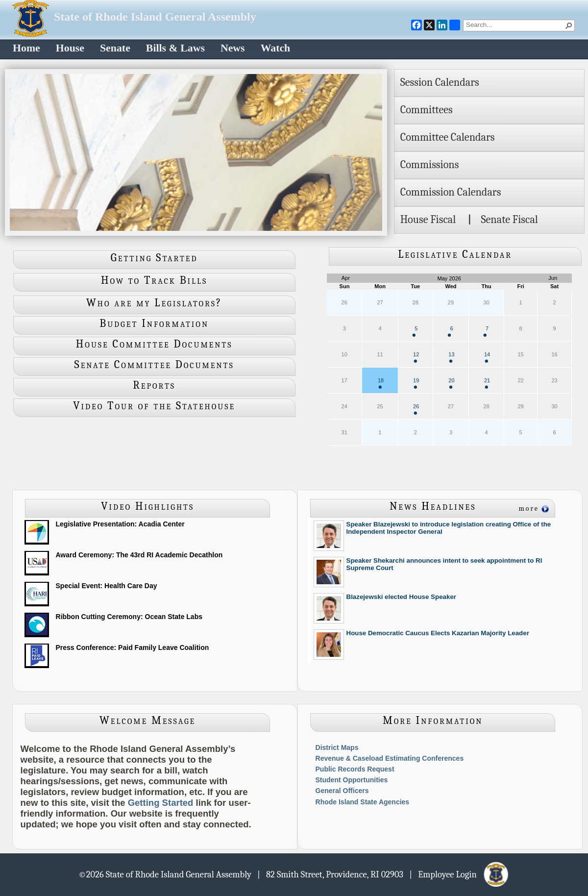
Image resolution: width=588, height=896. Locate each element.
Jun (553, 278)
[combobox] (515, 25)
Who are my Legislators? (154, 303)
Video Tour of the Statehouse (154, 406)
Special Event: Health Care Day (107, 586)
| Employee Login (459, 874)
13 (451, 357)
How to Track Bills (154, 280)
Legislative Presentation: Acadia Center (120, 524)
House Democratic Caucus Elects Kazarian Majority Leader (438, 633)
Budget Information (154, 324)
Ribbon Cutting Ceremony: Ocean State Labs (129, 617)
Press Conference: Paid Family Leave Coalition (133, 647)
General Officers (342, 791)
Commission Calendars (451, 192)
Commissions (430, 165)
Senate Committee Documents (154, 365)
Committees (427, 110)
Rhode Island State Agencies (363, 802)
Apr (346, 278)
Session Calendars (440, 82)
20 (451, 383)
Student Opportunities (352, 780)
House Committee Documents (154, 344)
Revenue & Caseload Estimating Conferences (390, 758)
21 (487, 383)
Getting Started (154, 258)
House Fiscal (428, 220)
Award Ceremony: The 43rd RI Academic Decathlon (139, 555)
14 (487, 357)
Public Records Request (355, 769)
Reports (154, 385)
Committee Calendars (448, 137)
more (529, 509)
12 (416, 357)
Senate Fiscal (509, 220)
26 (416, 409)
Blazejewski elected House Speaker (401, 597)
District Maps (337, 747)
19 (416, 383)
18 (381, 383)
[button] (569, 25)
